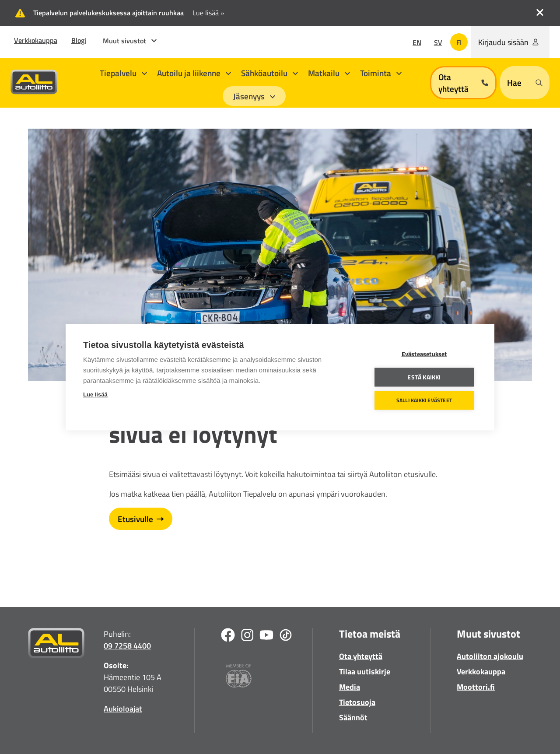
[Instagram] (247, 637)
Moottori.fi (476, 687)
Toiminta (381, 73)
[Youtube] (266, 637)
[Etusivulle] (56, 645)
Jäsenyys (254, 96)
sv (438, 42)
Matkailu (329, 73)
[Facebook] (228, 637)
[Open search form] (525, 83)
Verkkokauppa (36, 40)
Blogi (79, 40)
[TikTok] (286, 637)
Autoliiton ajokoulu (490, 656)
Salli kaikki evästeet (424, 400)
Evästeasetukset (424, 354)
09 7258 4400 (127, 646)
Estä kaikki (424, 377)
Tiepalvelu (123, 73)
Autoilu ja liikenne (194, 73)
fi (459, 42)
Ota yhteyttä (361, 656)
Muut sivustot (130, 41)
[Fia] (239, 677)
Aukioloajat (123, 709)
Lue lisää (95, 394)
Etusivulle (141, 519)
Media (350, 687)
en (417, 42)
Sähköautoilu (269, 73)
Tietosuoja (357, 702)
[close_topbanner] (540, 12)
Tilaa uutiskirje (365, 672)
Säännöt (353, 717)
